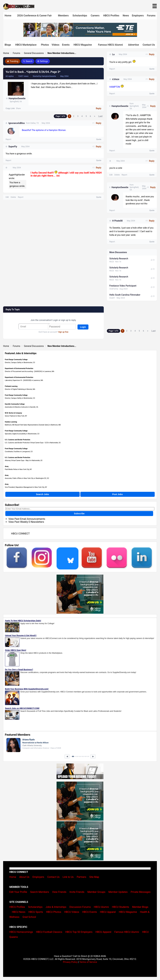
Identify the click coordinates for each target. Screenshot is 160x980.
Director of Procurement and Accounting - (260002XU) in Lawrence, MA (30, 371)
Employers (138, 16)
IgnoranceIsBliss (17, 123)
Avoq (7, 466)
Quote (99, 139)
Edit (7, 197)
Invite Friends (77, 892)
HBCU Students (120, 907)
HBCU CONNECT (20, 534)
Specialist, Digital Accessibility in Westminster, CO (22, 434)
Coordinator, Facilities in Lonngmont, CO (19, 452)
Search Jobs (42, 494)
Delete (13, 197)
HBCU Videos (72, 912)
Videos (55, 45)
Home (8, 16)
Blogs (8, 45)
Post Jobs (118, 494)
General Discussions (34, 53)
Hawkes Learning (11, 422)
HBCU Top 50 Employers (79, 932)
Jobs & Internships (56, 907)
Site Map (94, 877)
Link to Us (68, 877)
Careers (95, 16)
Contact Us (149, 45)
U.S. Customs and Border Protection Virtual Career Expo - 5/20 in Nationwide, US (33, 443)
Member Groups (96, 892)
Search (28, 61)
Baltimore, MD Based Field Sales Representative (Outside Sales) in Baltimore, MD (33, 425)
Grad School (29, 917)
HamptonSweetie (17, 98)
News (126, 16)
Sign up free (63, 332)
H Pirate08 (117, 221)
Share (18, 108)
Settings (43, 61)
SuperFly (13, 147)
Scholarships (80, 16)
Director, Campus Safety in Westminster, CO (20, 363)
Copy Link (10, 108)
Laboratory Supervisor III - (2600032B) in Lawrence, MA (24, 380)
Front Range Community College (16, 360)
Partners (81, 877)
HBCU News (19, 912)
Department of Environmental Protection (19, 368)
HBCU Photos (54, 912)
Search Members (40, 892)
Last (100, 116)
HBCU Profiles (111, 16)
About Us (24, 877)
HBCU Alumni (101, 907)
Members (63, 16)
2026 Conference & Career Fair (34, 16)
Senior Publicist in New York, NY (16, 416)
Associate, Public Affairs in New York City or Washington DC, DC (27, 478)
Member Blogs (140, 907)
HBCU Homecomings (21, 932)
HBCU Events (90, 912)
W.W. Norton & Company (13, 413)
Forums (151, 16)
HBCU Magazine (83, 45)
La (113, 54)
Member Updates (118, 892)
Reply (99, 108)
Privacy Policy (70, 962)
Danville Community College (15, 404)
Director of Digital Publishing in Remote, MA (20, 389)
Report (8, 139)
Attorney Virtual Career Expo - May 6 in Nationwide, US (24, 460)
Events (66, 45)
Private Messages (141, 892)
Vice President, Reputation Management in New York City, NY (26, 487)
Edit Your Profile (18, 892)
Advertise (134, 45)
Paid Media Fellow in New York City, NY (18, 469)
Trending (13, 61)
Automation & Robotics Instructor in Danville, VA (21, 407)
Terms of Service (88, 962)
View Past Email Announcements (27, 519)
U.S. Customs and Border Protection (17, 440)
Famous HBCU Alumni (110, 45)
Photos (45, 45)
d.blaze (116, 79)
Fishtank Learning (11, 386)
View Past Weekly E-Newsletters (26, 522)
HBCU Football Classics (49, 932)
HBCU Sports (36, 912)
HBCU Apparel (108, 912)
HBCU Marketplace (26, 45)
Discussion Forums (80, 907)
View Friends (59, 892)
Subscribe (79, 514)
